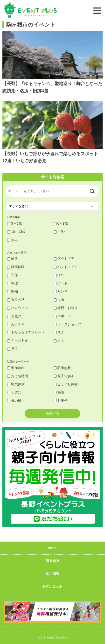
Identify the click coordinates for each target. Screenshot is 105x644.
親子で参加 (64, 376)
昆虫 (59, 300)
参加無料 (16, 368)
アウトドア (64, 259)
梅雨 (59, 392)
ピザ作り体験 (66, 384)
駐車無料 (62, 368)
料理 (13, 283)
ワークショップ (67, 324)
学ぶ (59, 332)
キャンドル (18, 341)
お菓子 (61, 401)
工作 (13, 275)
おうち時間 (18, 376)
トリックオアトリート (26, 332)
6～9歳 (61, 223)
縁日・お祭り (66, 308)
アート (61, 283)
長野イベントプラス (30, 10)
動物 (13, 291)
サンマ (61, 291)
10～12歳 (16, 232)
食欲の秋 (16, 300)
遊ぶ (59, 341)
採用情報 (53, 574)
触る (13, 259)
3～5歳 (14, 223)
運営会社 (53, 561)
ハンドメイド (66, 267)
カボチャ (16, 324)
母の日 (14, 401)
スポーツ (62, 316)
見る (13, 349)
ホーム (53, 548)
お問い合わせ (53, 586)
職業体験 (16, 384)
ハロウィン (18, 308)
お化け (14, 316)
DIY (58, 275)
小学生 (61, 232)
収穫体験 (16, 267)
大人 (13, 240)
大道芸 (14, 392)
